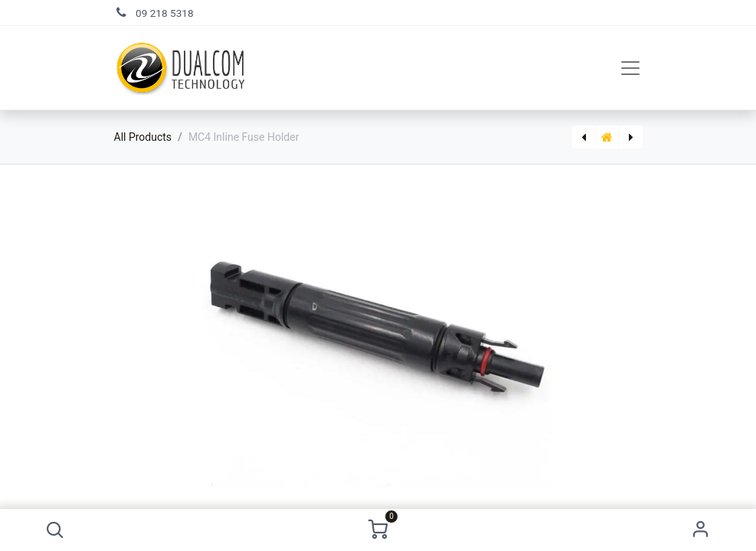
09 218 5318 (165, 13)
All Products (143, 137)
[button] (55, 530)
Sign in (701, 530)
